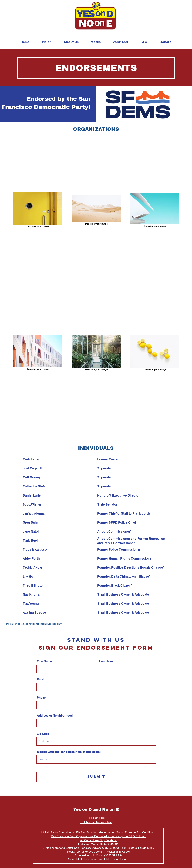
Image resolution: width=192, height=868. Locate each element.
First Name (44, 661)
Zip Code (43, 734)
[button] (71, 40)
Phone (41, 697)
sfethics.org (121, 859)
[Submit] (96, 777)
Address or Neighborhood (55, 715)
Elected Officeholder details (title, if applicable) (69, 752)
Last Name (106, 661)
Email (41, 679)
